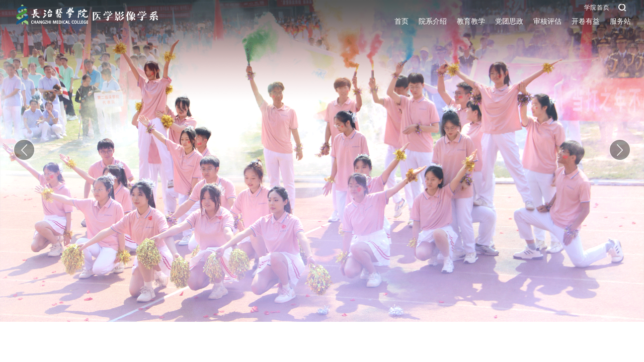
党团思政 (509, 21)
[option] (322, 161)
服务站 (620, 21)
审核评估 (547, 21)
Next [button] (620, 150)
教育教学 (471, 21)
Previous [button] (24, 150)
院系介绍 (433, 21)
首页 (401, 21)
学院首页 (597, 8)
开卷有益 (586, 21)
